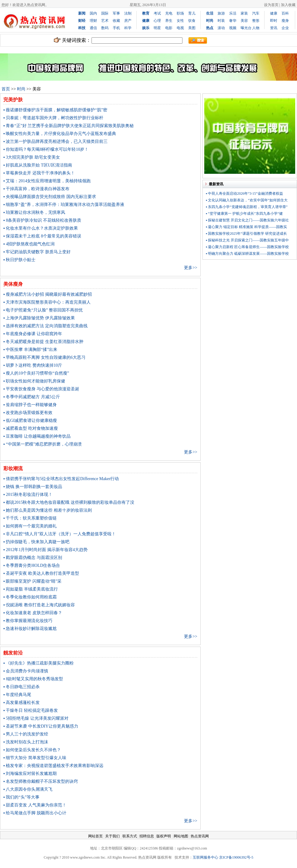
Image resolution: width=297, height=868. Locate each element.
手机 (116, 28)
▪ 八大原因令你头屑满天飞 (28, 789)
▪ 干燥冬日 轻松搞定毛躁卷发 (31, 710)
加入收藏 (288, 5)
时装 (221, 21)
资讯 (274, 28)
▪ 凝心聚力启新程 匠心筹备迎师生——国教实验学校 (247, 247)
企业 (285, 28)
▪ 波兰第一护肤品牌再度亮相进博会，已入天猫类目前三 (55, 141)
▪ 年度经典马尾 (17, 695)
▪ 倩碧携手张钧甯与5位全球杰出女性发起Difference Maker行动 (61, 479)
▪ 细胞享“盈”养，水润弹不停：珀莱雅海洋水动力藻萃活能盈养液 (64, 205)
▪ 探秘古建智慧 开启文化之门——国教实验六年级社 (247, 220)
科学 (128, 28)
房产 (128, 21)
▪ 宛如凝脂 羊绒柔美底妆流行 (31, 589)
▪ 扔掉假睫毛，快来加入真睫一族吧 (36, 542)
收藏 (116, 21)
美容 (244, 21)
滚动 (221, 28)
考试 (157, 13)
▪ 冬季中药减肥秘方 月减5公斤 (32, 397)
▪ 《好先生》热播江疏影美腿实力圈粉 (38, 663)
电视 (180, 28)
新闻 (82, 13)
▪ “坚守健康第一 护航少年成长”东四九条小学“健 (244, 214)
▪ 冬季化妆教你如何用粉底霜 (30, 597)
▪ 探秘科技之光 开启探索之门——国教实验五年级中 (247, 240)
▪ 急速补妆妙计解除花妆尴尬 (30, 629)
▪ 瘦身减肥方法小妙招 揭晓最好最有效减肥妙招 (48, 294)
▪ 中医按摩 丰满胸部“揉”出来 (30, 350)
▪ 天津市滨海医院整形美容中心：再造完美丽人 (47, 302)
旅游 (221, 13)
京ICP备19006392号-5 (236, 857)
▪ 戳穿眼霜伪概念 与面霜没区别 (33, 558)
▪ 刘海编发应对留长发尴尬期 (30, 774)
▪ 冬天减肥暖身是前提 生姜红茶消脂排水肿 (43, 342)
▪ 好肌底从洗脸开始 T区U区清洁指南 (38, 165)
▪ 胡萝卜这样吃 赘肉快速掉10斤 (33, 365)
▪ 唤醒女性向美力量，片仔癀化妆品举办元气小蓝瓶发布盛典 (60, 134)
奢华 (233, 21)
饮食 (192, 21)
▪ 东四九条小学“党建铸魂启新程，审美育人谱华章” (247, 207)
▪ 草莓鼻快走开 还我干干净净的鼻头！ (39, 173)
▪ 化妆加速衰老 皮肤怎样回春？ (33, 613)
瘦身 (285, 21)
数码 (105, 28)
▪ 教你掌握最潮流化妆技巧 (28, 621)
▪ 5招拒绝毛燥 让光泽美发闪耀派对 (36, 718)
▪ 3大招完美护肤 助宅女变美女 (32, 157)
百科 (285, 13)
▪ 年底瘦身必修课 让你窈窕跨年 (33, 334)
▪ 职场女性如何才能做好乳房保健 (34, 381)
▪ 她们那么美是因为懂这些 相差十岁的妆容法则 (48, 510)
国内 (93, 13)
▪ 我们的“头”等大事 (21, 797)
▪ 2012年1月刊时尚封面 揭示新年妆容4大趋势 (45, 550)
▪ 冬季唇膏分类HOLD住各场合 (32, 565)
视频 (233, 28)
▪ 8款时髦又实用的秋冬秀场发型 (33, 679)
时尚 (21, 89)
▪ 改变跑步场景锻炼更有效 (28, 413)
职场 (180, 13)
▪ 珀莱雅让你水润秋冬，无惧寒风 (34, 212)
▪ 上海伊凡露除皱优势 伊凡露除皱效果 (39, 318)
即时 (274, 21)
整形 (256, 21)
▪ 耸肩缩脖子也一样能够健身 (30, 405)
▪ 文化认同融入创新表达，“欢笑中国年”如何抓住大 (247, 200)
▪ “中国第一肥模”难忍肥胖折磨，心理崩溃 (43, 444)
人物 (256, 28)
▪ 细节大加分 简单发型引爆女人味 (35, 758)
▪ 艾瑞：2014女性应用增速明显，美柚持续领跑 (47, 181)
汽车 (256, 13)
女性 (180, 21)
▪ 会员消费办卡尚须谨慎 (26, 671)
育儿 (192, 13)
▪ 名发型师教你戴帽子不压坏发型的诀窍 (41, 781)
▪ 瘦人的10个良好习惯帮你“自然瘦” (36, 373)
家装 (244, 13)
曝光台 (246, 28)
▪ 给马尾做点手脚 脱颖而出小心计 (35, 813)
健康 (274, 13)
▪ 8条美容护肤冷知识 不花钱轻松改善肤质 (42, 220)
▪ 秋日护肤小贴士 (19, 260)
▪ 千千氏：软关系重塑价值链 (30, 518)
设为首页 (271, 5)
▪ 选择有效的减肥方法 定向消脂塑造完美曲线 (45, 326)
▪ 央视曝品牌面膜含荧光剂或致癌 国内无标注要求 (50, 197)
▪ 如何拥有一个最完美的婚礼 (30, 526)
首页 (6, 89)
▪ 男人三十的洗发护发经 (26, 734)
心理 (157, 21)
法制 (128, 13)
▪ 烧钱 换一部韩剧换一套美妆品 (33, 487)
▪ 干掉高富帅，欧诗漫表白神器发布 (36, 189)
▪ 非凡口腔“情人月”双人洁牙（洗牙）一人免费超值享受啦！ (60, 534)
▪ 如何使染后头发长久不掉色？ (32, 750)
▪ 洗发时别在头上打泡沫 (26, 742)
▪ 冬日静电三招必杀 (22, 687)
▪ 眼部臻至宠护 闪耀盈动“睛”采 (32, 581)
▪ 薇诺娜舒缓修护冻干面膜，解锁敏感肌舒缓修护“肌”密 (55, 110)
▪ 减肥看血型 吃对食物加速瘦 (31, 428)
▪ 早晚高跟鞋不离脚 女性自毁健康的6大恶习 (44, 357)
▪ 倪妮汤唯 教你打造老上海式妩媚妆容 (39, 605)
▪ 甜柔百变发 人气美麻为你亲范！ (35, 805)
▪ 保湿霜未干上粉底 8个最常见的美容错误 (42, 236)
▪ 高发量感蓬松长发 (22, 703)
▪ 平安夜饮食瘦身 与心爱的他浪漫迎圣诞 (41, 389)
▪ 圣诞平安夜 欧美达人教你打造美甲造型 (41, 573)
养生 (169, 21)
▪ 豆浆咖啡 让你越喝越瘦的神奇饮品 (37, 436)
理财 (93, 21)
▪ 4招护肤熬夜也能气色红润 (29, 244)
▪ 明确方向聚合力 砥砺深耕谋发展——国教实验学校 (247, 254)
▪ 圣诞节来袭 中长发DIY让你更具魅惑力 (41, 726)
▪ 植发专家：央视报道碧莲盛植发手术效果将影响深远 (53, 766)
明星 (157, 28)
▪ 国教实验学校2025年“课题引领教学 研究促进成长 (246, 234)
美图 (192, 28)
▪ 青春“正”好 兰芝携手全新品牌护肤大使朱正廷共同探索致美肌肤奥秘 (68, 126)
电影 (169, 28)
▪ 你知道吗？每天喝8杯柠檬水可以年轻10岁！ (46, 149)
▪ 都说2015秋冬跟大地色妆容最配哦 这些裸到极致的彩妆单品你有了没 (69, 502)
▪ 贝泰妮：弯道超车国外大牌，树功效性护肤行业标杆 (53, 118)
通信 (93, 28)
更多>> (191, 268)
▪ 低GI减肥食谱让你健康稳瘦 (30, 421)
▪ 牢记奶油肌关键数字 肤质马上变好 (37, 252)
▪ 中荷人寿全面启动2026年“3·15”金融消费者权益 (244, 193)
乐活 (233, 13)
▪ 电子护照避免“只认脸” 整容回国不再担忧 (43, 310)
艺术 (105, 21)
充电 (169, 13)
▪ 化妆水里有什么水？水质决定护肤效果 (41, 228)
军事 (116, 13)
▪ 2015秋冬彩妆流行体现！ (28, 495)
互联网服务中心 (205, 857)
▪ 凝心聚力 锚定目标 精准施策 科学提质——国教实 (246, 227)
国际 (105, 13)
